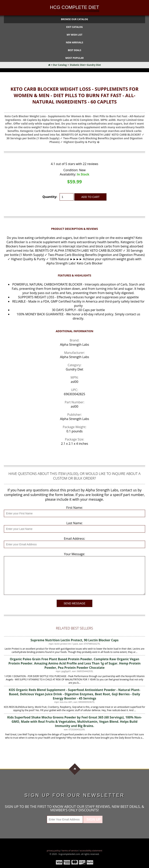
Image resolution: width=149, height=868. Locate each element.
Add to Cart (90, 197)
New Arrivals (75, 42)
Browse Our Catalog (74, 19)
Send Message (74, 603)
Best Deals (75, 50)
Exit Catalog (75, 27)
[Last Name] (74, 529)
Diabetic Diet (77, 65)
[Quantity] (67, 197)
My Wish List (75, 35)
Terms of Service (70, 850)
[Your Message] (74, 576)
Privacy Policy (53, 850)
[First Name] (74, 513)
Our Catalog (60, 65)
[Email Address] (74, 544)
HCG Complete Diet (74, 7)
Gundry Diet (94, 65)
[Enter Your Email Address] (65, 819)
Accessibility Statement (91, 850)
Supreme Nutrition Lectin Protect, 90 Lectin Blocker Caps (74, 640)
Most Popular (74, 58)
